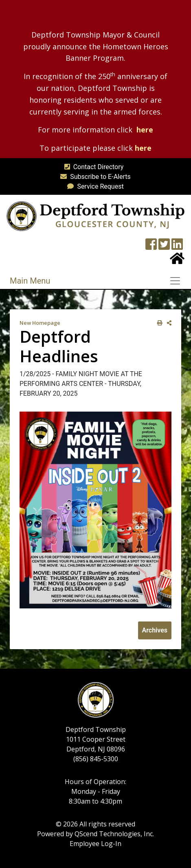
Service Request (94, 186)
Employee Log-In (95, 844)
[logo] (95, 216)
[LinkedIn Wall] (177, 247)
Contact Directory (92, 167)
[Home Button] (177, 261)
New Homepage (40, 323)
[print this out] (158, 323)
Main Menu (30, 281)
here (145, 130)
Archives (155, 630)
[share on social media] (168, 323)
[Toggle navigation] (178, 281)
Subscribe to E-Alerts (94, 177)
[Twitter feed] (164, 247)
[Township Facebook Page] (151, 247)
